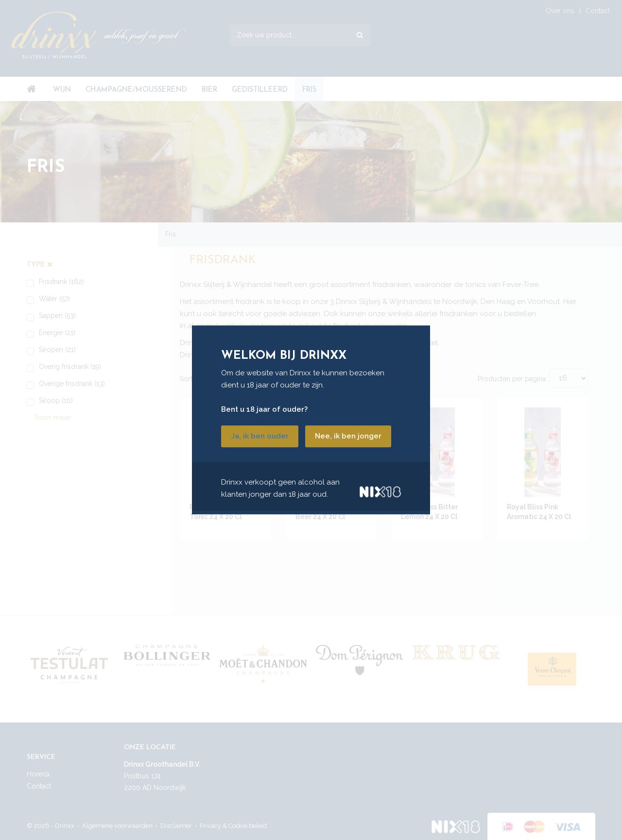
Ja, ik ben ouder (260, 437)
